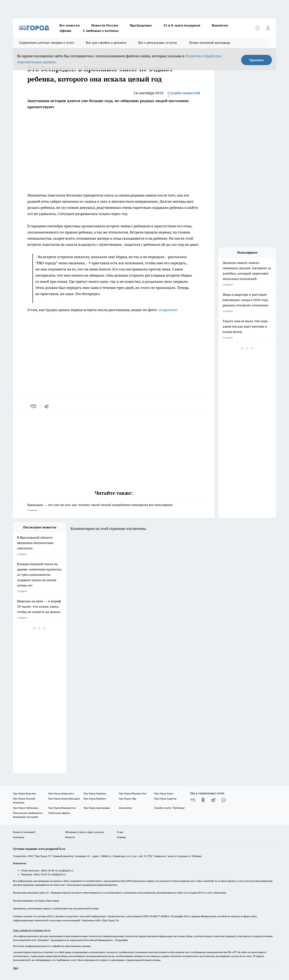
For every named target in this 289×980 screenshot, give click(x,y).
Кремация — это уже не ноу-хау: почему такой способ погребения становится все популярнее (114, 508)
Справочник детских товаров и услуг (46, 43)
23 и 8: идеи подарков (182, 25)
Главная (121, 837)
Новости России (105, 25)
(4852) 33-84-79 (42, 874)
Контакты (19, 837)
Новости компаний (24, 832)
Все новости (70, 25)
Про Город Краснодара (97, 808)
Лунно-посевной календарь (210, 43)
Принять (257, 60)
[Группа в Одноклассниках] (203, 800)
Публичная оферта (59, 813)
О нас (120, 832)
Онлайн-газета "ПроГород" (170, 808)
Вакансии (220, 25)
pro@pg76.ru (66, 870)
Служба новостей (184, 93)
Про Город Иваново (95, 793)
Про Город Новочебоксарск (64, 799)
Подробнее (121, 940)
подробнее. (168, 310)
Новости (70, 837)
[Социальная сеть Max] (224, 800)
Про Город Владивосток (62, 808)
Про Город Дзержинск (61, 793)
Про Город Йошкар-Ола (133, 793)
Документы (125, 808)
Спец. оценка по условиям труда (32, 930)
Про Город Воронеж (24, 793)
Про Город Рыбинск (95, 799)
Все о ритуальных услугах (158, 43)
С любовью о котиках (101, 31)
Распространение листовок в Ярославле (36, 901)
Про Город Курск (164, 793)
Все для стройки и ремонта (106, 43)
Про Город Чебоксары (26, 808)
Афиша (65, 31)
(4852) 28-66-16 (49, 870)
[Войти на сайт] (268, 28)
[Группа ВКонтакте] (193, 800)
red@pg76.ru (58, 874)
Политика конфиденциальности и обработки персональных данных (52, 946)
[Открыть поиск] (258, 28)
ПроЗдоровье (141, 25)
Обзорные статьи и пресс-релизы (84, 832)
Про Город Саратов (165, 799)
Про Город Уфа (127, 799)
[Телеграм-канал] (213, 800)
